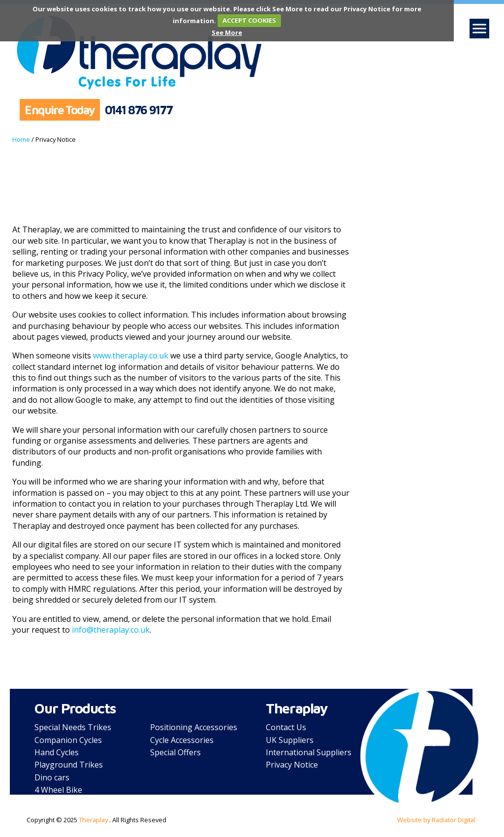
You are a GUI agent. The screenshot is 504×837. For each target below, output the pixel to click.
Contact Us (286, 727)
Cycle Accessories (182, 740)
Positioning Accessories (194, 727)
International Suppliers (309, 752)
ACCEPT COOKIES (249, 20)
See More (227, 32)
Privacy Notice (292, 765)
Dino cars (52, 777)
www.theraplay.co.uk (131, 355)
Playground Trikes (69, 765)
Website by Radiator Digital (436, 820)
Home (21, 139)
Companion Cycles (68, 740)
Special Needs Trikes (73, 727)
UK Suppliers (290, 740)
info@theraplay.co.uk (111, 630)
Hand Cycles (57, 752)
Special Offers (175, 752)
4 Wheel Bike (58, 790)
